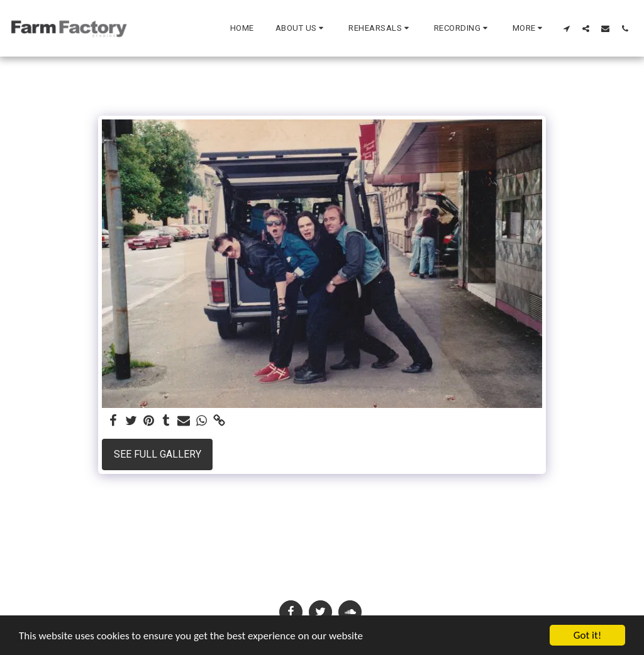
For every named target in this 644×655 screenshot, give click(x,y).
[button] (302, 28)
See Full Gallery (158, 454)
